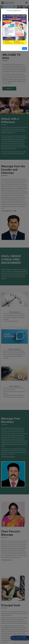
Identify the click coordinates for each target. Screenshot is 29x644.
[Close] (26, 11)
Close (25, 48)
